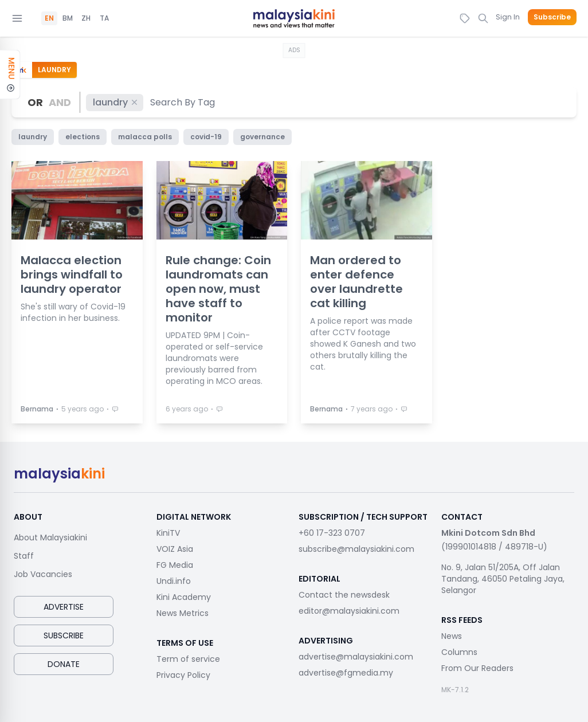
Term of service (188, 659)
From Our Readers (477, 668)
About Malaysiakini (50, 537)
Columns (459, 652)
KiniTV (168, 533)
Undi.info (174, 581)
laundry (116, 102)
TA (104, 18)
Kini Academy (184, 597)
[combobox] (183, 102)
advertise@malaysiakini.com (356, 657)
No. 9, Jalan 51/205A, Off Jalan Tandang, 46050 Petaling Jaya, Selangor (503, 579)
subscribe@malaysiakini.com (356, 549)
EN (49, 18)
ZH (86, 18)
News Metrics (183, 613)
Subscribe (552, 17)
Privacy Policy (183, 675)
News (452, 636)
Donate (64, 664)
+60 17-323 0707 (332, 533)
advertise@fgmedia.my (346, 673)
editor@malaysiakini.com (349, 611)
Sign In (508, 17)
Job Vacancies (43, 574)
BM (68, 18)
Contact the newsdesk (344, 595)
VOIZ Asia (175, 549)
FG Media (175, 565)
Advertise (64, 607)
